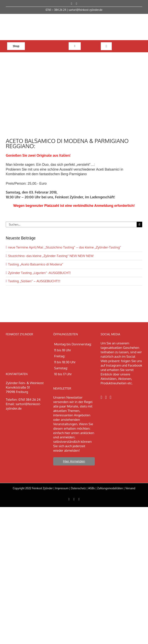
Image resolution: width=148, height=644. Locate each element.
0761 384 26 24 (29, 399)
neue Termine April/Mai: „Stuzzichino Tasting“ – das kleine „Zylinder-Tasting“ (65, 247)
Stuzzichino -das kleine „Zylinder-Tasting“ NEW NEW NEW (51, 256)
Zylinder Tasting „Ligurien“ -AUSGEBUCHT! (39, 273)
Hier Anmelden (74, 461)
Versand (130, 488)
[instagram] (77, 4)
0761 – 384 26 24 (56, 10)
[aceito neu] (74, 94)
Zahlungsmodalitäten (110, 488)
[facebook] (71, 4)
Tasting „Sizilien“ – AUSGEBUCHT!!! (34, 281)
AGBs (92, 488)
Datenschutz (78, 488)
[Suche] (139, 224)
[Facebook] (101, 397)
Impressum (62, 488)
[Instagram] (106, 397)
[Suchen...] (71, 224)
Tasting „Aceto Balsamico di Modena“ (36, 264)
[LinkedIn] (110, 397)
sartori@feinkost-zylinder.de (86, 10)
